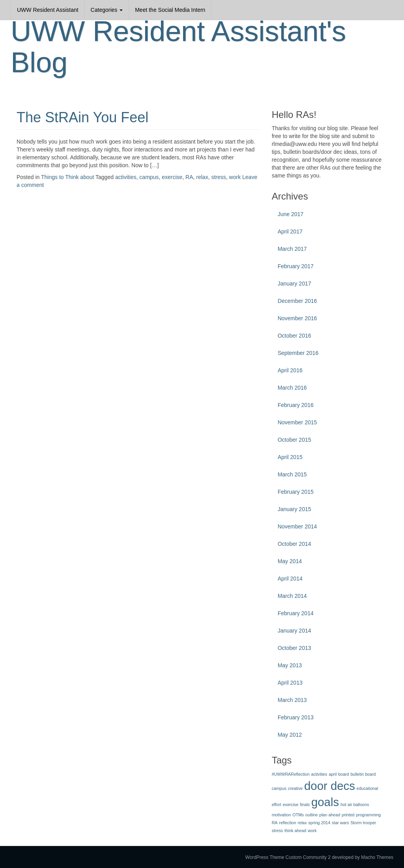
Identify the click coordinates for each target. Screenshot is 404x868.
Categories (107, 10)
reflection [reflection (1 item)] (287, 823)
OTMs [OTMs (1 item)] (298, 815)
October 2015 (295, 440)
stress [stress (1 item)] (277, 831)
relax (202, 177)
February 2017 (296, 266)
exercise (172, 177)
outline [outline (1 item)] (311, 815)
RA (189, 177)
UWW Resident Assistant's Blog (178, 47)
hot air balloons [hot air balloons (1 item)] (355, 805)
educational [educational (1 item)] (368, 788)
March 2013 (292, 700)
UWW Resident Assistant (48, 10)
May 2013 (290, 665)
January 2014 (295, 631)
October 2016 (295, 336)
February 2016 (296, 405)
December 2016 (297, 301)
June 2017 (291, 214)
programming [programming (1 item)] (368, 815)
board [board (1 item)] (343, 774)
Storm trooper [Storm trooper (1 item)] (363, 823)
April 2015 (290, 457)
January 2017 (295, 284)
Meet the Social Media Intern (170, 10)
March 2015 (292, 474)
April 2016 (290, 370)
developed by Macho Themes (363, 857)
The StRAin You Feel (82, 117)
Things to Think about (67, 177)
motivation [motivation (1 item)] (281, 815)
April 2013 (290, 683)
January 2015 (295, 509)
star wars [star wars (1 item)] (340, 823)
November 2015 (297, 422)
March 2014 (292, 596)
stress (218, 177)
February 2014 (296, 613)
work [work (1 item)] (312, 831)
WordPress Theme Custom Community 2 (288, 857)
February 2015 (296, 492)
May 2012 (290, 735)
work (235, 177)
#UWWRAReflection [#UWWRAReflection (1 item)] (291, 774)
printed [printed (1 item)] (348, 815)
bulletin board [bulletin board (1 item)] (363, 774)
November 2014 (297, 526)
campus (149, 177)
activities (126, 177)
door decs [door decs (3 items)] (330, 786)
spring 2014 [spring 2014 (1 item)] (320, 823)
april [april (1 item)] (333, 774)
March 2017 (292, 249)
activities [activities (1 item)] (319, 774)
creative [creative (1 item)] (295, 788)
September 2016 (298, 353)
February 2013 (296, 717)
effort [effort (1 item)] (277, 805)
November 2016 (297, 318)
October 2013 (295, 648)
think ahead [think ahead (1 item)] (295, 831)
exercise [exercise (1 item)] (291, 805)
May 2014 (290, 561)
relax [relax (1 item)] (302, 823)
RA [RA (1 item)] (275, 823)
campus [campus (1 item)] (279, 788)
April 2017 (290, 231)
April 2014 (290, 579)
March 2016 (292, 388)
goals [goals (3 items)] (325, 802)
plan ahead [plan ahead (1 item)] (330, 815)
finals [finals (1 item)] (305, 805)
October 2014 (295, 544)
